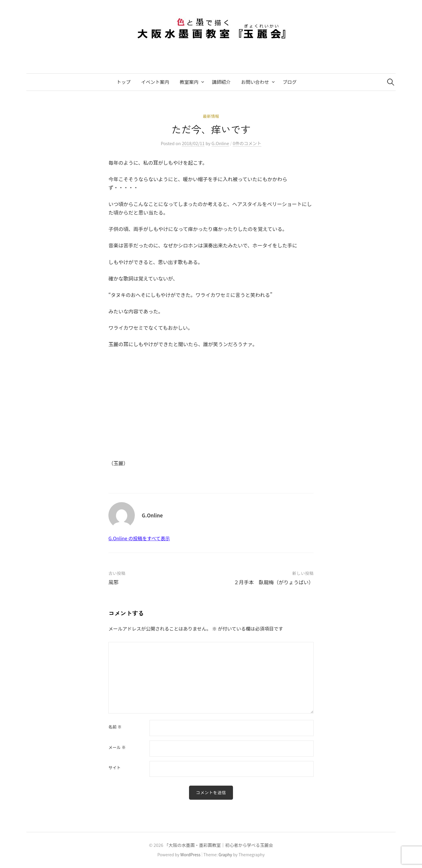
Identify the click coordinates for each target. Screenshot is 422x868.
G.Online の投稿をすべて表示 (139, 538)
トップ (124, 82)
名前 (115, 727)
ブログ (290, 82)
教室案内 (189, 82)
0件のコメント (247, 143)
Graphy (225, 855)
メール (117, 748)
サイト (115, 768)
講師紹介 (221, 82)
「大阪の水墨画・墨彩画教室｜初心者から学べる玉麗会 (219, 845)
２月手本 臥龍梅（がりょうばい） (274, 582)
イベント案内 (155, 82)
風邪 (113, 582)
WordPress (190, 855)
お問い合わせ (255, 82)
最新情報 (211, 116)
